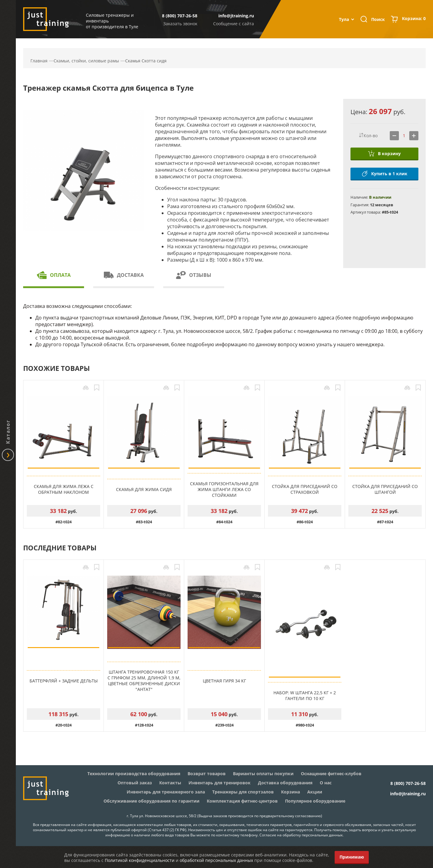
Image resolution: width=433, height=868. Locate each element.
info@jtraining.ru (236, 16)
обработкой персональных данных (216, 860)
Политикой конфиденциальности (140, 860)
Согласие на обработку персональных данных (301, 835)
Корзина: (414, 19)
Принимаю (352, 857)
